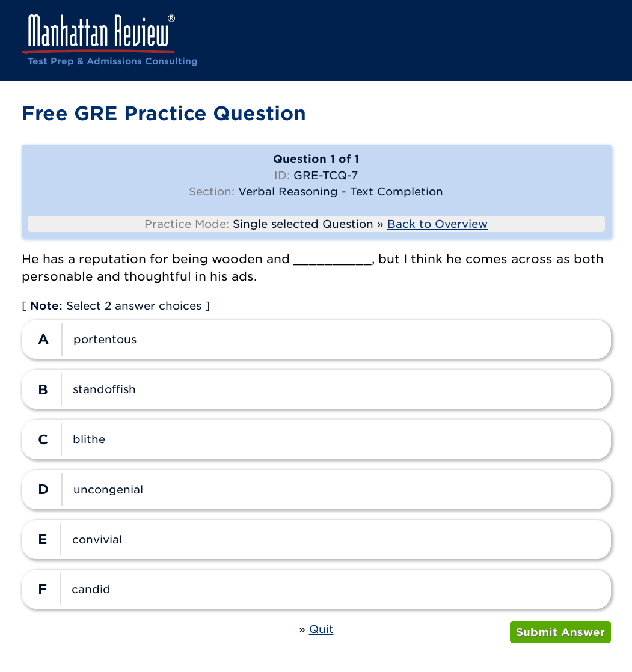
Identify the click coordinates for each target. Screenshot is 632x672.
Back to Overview (437, 224)
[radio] (316, 339)
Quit (321, 629)
